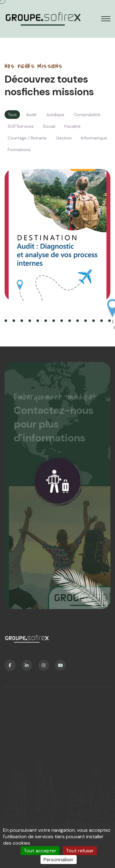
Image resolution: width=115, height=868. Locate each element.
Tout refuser (80, 851)
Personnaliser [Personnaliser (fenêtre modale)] (59, 860)
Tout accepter (40, 851)
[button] (6, 321)
